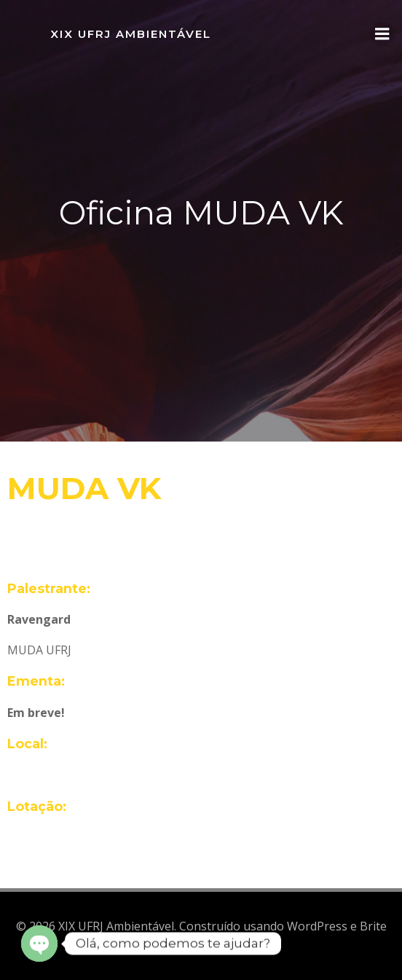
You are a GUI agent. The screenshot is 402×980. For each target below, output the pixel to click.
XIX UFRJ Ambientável (131, 34)
